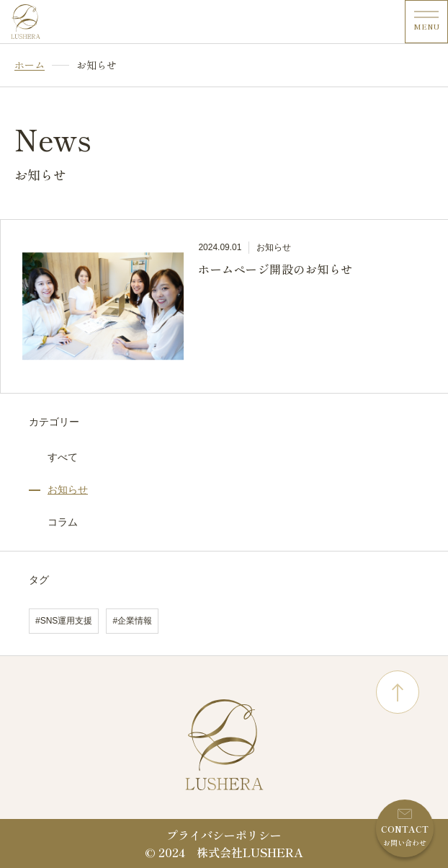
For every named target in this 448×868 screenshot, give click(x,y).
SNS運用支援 (67, 621)
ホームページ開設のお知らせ (275, 269)
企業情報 (135, 621)
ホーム (30, 65)
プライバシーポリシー (224, 835)
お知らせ (68, 490)
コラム (63, 522)
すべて (63, 457)
